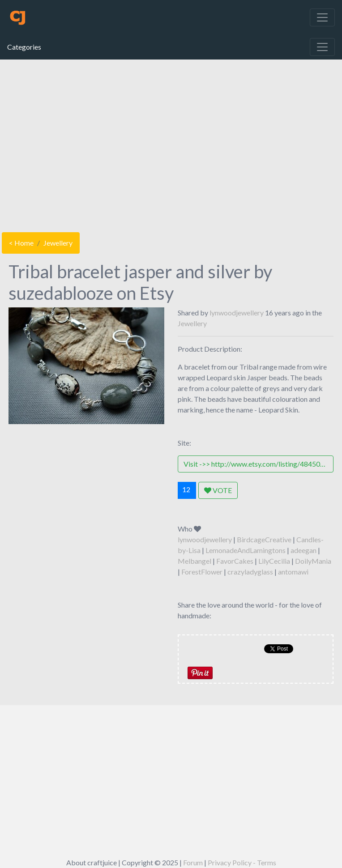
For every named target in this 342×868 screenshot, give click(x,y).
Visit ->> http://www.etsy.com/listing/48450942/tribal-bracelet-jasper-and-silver (259, 464)
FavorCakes (235, 561)
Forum (193, 862)
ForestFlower (202, 572)
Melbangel (195, 561)
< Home (21, 243)
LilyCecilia (274, 561)
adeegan (304, 550)
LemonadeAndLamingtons (246, 550)
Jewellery (58, 243)
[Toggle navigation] (322, 17)
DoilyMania (313, 561)
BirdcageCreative (264, 539)
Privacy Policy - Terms (242, 862)
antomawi (293, 572)
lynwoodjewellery (237, 313)
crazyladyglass (250, 572)
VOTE (218, 490)
